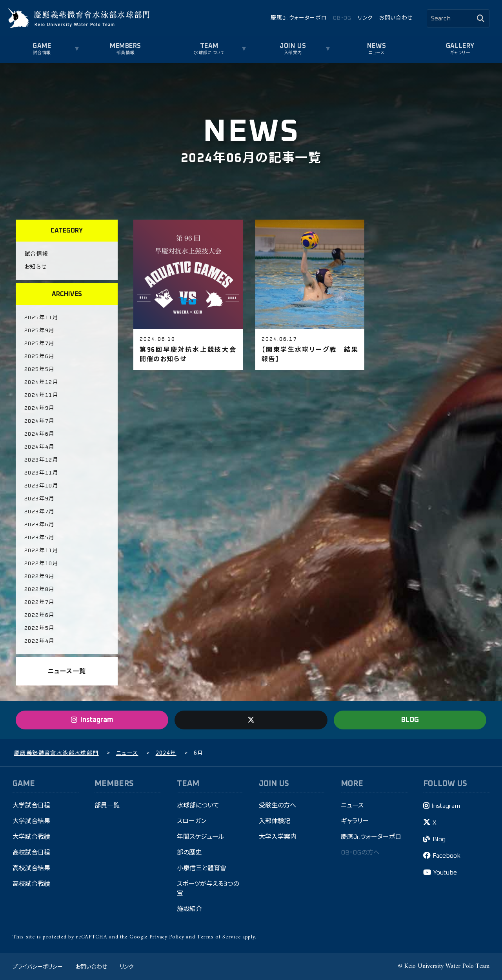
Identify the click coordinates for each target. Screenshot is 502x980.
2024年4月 (40, 447)
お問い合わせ (396, 18)
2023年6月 (40, 525)
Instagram (446, 806)
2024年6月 (40, 434)
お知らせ (36, 267)
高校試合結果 (31, 868)
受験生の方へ (277, 805)
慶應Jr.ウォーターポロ (299, 18)
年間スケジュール (201, 837)
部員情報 (125, 53)
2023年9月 (40, 499)
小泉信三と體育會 (202, 868)
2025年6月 (40, 356)
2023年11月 (41, 473)
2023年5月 (40, 538)
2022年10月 (41, 564)
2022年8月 (40, 589)
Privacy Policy (167, 937)
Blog (439, 839)
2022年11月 (41, 551)
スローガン (192, 821)
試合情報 (42, 53)
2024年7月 (40, 421)
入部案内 (293, 53)
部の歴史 (189, 853)
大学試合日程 (31, 805)
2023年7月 (40, 512)
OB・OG (342, 18)
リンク (365, 18)
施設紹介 (189, 909)
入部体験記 (275, 821)
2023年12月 (41, 460)
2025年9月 (40, 331)
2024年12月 (41, 382)
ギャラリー (460, 53)
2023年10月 (41, 486)
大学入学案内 (278, 837)
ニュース (376, 53)
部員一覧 (107, 805)
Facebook (447, 856)
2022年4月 (40, 641)
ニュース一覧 (67, 671)
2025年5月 (40, 369)
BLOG (410, 720)
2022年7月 (40, 602)
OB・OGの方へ (360, 853)
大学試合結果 (31, 821)
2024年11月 (41, 395)
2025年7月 (40, 344)
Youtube (445, 873)
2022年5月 (40, 628)
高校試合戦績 (31, 884)
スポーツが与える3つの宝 (208, 889)
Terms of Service (219, 937)
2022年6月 (40, 615)
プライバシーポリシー (38, 966)
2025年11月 (41, 318)
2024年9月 (40, 408)
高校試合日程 (31, 853)
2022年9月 (40, 576)
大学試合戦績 (31, 837)
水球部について (209, 53)
